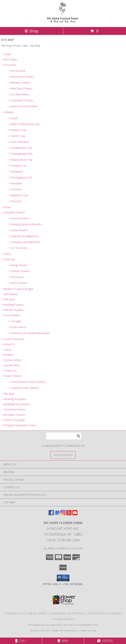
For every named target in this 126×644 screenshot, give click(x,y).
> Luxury (7, 350)
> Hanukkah (15, 183)
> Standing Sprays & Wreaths (25, 224)
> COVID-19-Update (13, 420)
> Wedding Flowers (13, 305)
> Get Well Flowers (19, 94)
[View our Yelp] (69, 514)
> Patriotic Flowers (13, 310)
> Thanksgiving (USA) (20, 177)
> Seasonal (8, 259)
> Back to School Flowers (23, 106)
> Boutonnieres (17, 327)
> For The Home (18, 248)
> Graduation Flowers (21, 100)
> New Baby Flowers (20, 88)
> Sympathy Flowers (13, 212)
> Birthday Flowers (19, 83)
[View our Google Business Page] (57, 514)
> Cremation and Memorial (24, 242)
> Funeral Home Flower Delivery (27, 382)
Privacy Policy (39, 631)
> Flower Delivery (12, 376)
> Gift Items (8, 299)
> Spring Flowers (18, 265)
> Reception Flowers (14, 415)
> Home (6, 54)
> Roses (6, 207)
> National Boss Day (20, 160)
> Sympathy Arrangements (23, 236)
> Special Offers (11, 365)
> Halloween (16, 172)
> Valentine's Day (18, 195)
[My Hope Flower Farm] (63, 22)
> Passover (15, 201)
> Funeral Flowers (19, 218)
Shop (31, 31)
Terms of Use (88, 631)
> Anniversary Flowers (21, 77)
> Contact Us (9, 371)
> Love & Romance (13, 339)
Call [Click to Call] (21, 641)
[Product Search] (64, 436)
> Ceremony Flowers (14, 410)
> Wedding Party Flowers (16, 404)
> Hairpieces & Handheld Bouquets (29, 333)
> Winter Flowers (18, 283)
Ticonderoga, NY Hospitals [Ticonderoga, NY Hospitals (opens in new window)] (67, 613)
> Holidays (8, 112)
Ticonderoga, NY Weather (45, 625)
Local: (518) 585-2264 (63, 540)
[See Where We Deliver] (63, 455)
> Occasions (9, 65)
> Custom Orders (12, 360)
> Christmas (15, 189)
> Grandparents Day (20, 148)
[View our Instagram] (63, 514)
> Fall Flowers (16, 277)
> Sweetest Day (17, 166)
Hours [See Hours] (105, 641)
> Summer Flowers (19, 271)
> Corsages (15, 321)
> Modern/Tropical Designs (18, 289)
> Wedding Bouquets (14, 399)
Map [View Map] (63, 641)
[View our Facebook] (51, 514)
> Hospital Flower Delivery (23, 388)
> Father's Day (17, 136)
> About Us (8, 344)
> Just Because (17, 71)
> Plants (6, 254)
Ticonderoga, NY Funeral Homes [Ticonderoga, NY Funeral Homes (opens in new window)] (26, 613)
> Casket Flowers (18, 230)
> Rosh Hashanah (19, 142)
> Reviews (7, 355)
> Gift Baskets (10, 294)
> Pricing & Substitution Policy (19, 425)
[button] (63, 578)
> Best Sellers (10, 59)
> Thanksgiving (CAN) (20, 154)
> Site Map (8, 394)
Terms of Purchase (64, 631)
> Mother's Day (17, 130)
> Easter (13, 118)
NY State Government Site (81, 625)
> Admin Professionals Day (24, 124)
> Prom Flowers (11, 315)
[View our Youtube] (75, 514)
